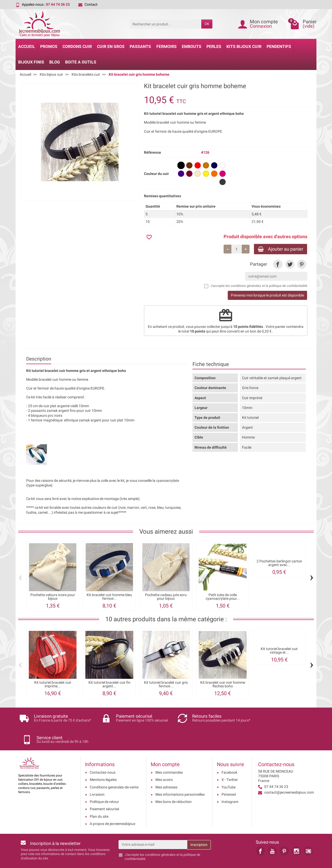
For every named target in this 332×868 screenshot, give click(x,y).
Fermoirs (167, 47)
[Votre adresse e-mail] (153, 827)
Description (39, 359)
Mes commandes (169, 755)
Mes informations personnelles (180, 777)
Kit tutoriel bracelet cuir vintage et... (279, 651)
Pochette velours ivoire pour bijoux (53, 597)
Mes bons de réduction (174, 784)
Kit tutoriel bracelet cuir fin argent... (109, 684)
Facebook (229, 755)
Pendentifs (279, 47)
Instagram (230, 784)
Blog (55, 62)
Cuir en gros (111, 47)
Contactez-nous (103, 755)
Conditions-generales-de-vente (114, 770)
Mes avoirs (164, 762)
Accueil (27, 47)
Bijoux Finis (31, 62)
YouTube (229, 770)
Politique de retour (104, 784)
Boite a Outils (81, 62)
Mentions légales (103, 762)
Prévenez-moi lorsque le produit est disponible (267, 296)
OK (207, 24)
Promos (49, 47)
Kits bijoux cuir (244, 47)
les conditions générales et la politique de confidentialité (266, 286)
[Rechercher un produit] (165, 24)
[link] (278, 264)
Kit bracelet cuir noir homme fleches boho (223, 684)
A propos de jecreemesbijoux (113, 806)
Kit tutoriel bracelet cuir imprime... (53, 684)
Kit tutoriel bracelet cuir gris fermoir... (166, 684)
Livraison (97, 777)
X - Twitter (230, 762)
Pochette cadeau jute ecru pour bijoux (166, 597)
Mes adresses (166, 770)
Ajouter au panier (279, 249)
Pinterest (229, 777)
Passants (140, 47)
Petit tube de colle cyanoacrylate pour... (223, 597)
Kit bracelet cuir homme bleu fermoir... (109, 597)
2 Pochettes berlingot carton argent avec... (279, 563)
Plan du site (99, 799)
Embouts (192, 47)
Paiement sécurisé (104, 792)
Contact (88, 4)
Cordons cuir (77, 47)
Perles (214, 47)
